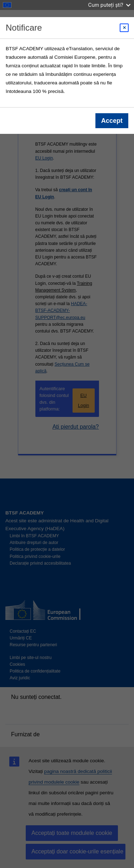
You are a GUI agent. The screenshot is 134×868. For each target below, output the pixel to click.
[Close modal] (124, 28)
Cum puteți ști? (109, 5)
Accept (112, 121)
